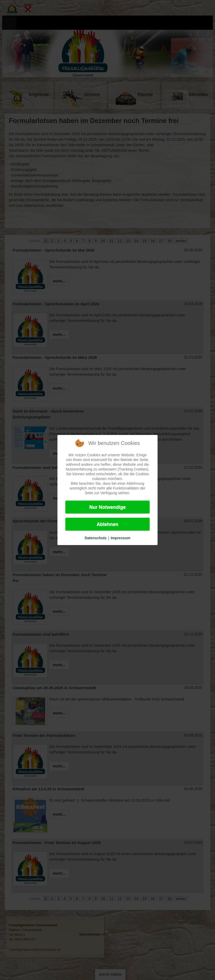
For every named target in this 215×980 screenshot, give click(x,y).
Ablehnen (107, 524)
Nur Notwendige (107, 507)
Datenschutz (96, 538)
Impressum (121, 538)
